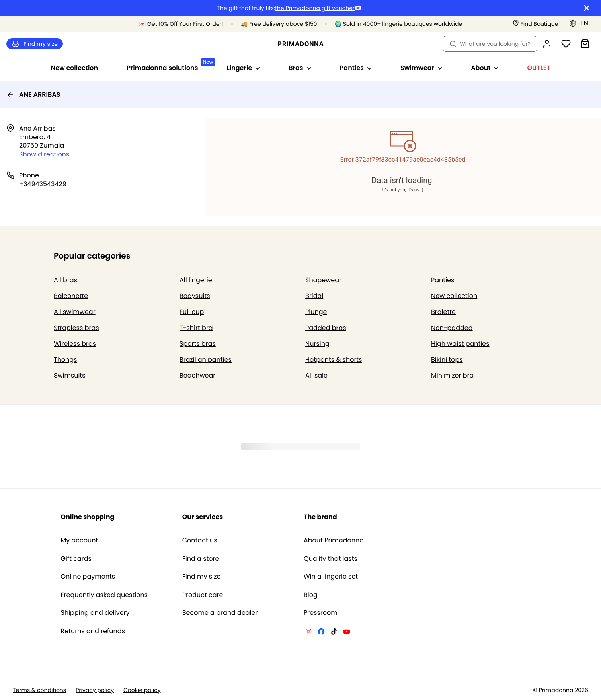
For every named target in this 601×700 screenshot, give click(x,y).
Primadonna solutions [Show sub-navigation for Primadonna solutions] (169, 65)
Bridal (314, 296)
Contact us (200, 540)
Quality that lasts (331, 559)
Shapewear (323, 280)
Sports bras (198, 344)
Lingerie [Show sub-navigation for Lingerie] (243, 68)
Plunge (316, 312)
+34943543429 (43, 184)
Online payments (88, 577)
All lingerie (196, 280)
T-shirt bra (196, 328)
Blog (311, 595)
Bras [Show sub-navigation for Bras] (300, 68)
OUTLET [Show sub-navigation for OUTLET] (539, 68)
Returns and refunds (93, 631)
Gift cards (76, 559)
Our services (203, 517)
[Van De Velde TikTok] (334, 633)
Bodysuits (195, 296)
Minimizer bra (452, 375)
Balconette (71, 296)
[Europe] (581, 23)
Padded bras (326, 328)
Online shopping (88, 517)
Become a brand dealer (220, 613)
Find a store (201, 559)
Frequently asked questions (104, 595)
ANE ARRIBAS (33, 95)
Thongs (65, 360)
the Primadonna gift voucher (315, 8)
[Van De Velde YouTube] (347, 633)
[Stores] (536, 24)
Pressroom (321, 613)
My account (80, 540)
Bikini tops (447, 360)
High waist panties (460, 344)
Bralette (443, 312)
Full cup (192, 312)
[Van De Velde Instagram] (308, 633)
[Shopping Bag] (585, 44)
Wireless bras (75, 344)
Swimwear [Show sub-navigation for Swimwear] (421, 68)
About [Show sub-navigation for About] (485, 68)
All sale (316, 375)
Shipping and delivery (95, 613)
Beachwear (197, 375)
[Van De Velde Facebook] (321, 633)
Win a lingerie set (331, 577)
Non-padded (452, 328)
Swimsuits (70, 375)
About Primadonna (334, 540)
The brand (320, 517)
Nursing (317, 344)
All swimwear (75, 312)
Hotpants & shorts (334, 360)
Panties (443, 280)
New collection (75, 68)
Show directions (44, 154)
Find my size (35, 44)
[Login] (547, 44)
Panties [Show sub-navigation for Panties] (356, 68)
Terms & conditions (39, 690)
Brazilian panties (206, 360)
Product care (203, 595)
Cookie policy (142, 690)
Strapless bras (76, 328)
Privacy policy (95, 690)
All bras (65, 280)
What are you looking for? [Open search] (490, 44)
